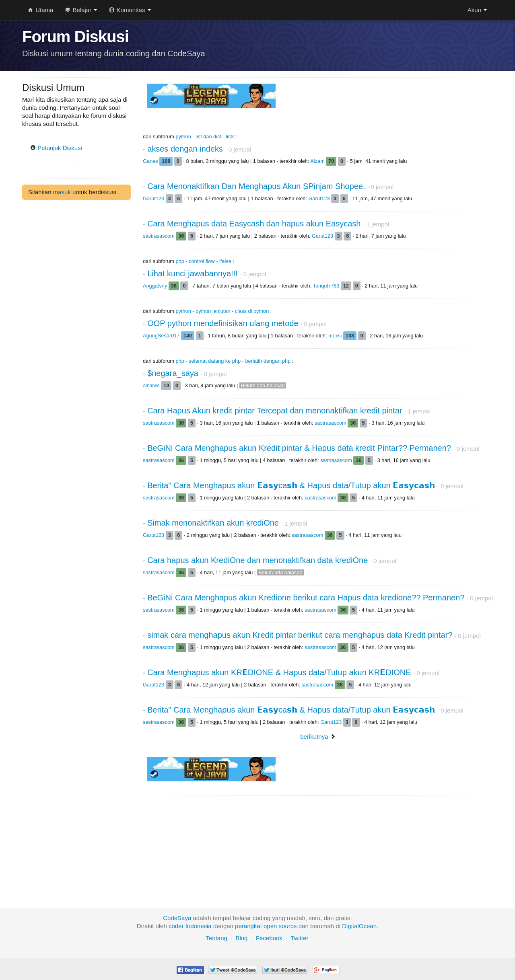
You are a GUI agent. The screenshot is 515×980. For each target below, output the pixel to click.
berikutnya (314, 737)
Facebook (269, 938)
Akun (477, 10)
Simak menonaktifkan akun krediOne (213, 523)
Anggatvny (156, 286)
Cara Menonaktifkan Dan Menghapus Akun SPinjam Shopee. (256, 186)
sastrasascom (159, 236)
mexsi (336, 336)
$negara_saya (173, 373)
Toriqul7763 (327, 286)
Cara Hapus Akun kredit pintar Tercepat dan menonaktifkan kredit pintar (275, 411)
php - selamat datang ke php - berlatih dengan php (233, 361)
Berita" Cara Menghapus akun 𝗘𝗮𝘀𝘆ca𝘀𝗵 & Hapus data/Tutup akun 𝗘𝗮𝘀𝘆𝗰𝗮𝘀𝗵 (291, 485)
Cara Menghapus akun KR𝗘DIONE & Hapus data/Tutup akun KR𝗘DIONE (279, 672)
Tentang (216, 938)
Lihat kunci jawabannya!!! (193, 273)
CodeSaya (177, 918)
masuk (62, 192)
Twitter (299, 938)
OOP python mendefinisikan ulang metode (223, 323)
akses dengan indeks (185, 149)
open (270, 926)
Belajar (81, 10)
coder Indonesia (190, 926)
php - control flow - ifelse (204, 261)
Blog (241, 938)
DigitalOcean (359, 926)
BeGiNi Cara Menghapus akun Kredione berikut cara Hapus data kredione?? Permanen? (306, 598)
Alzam (318, 161)
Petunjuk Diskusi (56, 148)
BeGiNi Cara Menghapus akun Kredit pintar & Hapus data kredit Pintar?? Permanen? (299, 448)
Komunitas (130, 10)
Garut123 (154, 198)
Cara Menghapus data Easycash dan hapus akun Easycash (254, 224)
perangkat (248, 926)
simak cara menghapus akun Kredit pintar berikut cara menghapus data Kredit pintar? (300, 635)
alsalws (152, 385)
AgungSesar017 (162, 336)
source (288, 926)
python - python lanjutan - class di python (222, 311)
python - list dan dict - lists (205, 137)
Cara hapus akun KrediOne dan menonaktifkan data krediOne (257, 560)
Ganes (151, 161)
